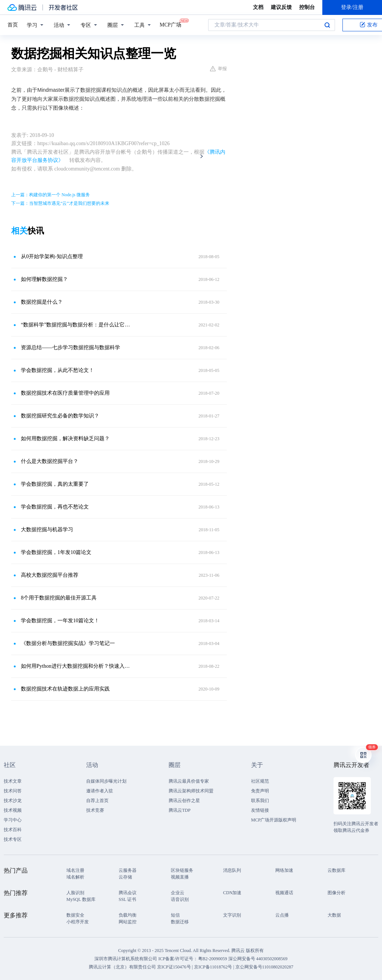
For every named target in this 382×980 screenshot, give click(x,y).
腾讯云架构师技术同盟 (191, 791)
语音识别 (180, 899)
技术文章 (13, 781)
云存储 (125, 877)
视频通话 (284, 893)
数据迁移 (180, 922)
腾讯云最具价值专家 (189, 781)
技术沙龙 (13, 801)
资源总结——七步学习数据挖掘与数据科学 (71, 347)
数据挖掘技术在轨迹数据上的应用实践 (65, 689)
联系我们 (260, 801)
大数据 (334, 915)
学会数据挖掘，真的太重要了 (55, 484)
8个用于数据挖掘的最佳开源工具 (59, 598)
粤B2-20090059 (213, 959)
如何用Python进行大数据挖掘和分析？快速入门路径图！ (77, 666)
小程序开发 (78, 922)
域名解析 (75, 877)
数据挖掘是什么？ (42, 302)
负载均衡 (128, 915)
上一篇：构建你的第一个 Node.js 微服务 (51, 195)
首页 (13, 25)
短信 (175, 915)
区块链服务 (182, 870)
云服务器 (128, 870)
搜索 (327, 25)
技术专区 (13, 839)
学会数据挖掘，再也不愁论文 (55, 507)
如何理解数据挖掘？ (44, 279)
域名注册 (75, 870)
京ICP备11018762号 (213, 967)
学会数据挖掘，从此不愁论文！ (57, 370)
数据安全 (75, 915)
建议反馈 (281, 7)
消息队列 (232, 870)
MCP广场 (170, 24)
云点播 (282, 915)
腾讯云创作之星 (184, 801)
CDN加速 (232, 893)
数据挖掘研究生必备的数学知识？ (60, 416)
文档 (258, 7)
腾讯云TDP (180, 810)
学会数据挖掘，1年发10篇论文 (56, 552)
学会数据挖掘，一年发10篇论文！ (60, 621)
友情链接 (260, 810)
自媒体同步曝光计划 (106, 781)
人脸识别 (75, 893)
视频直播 (180, 877)
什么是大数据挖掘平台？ (50, 461)
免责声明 (260, 791)
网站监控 (128, 922)
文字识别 (232, 915)
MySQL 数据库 (81, 899)
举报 (218, 69)
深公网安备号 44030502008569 (258, 959)
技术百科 (13, 830)
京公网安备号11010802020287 (264, 967)
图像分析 (336, 893)
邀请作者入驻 (100, 791)
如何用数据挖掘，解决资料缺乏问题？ (65, 439)
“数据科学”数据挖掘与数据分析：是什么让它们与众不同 (77, 325)
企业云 (178, 893)
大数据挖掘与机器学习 (47, 530)
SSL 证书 (127, 899)
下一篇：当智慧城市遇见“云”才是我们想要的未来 (60, 203)
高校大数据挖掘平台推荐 (50, 575)
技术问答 (13, 791)
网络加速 (284, 870)
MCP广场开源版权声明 (274, 820)
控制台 (307, 7)
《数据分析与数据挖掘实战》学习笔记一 (68, 643)
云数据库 (336, 870)
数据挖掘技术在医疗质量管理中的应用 (65, 393)
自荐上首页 (97, 801)
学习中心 (13, 820)
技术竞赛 (95, 810)
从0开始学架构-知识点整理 (52, 256)
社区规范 (260, 781)
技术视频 (13, 810)
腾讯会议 (128, 893)
